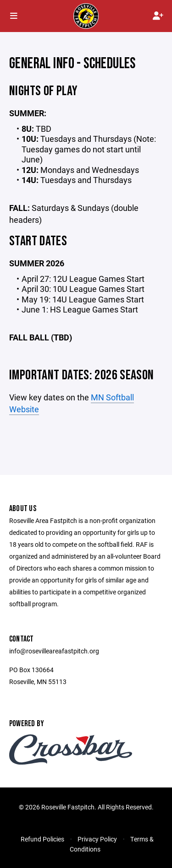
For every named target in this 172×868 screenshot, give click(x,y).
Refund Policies (42, 839)
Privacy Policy (97, 839)
